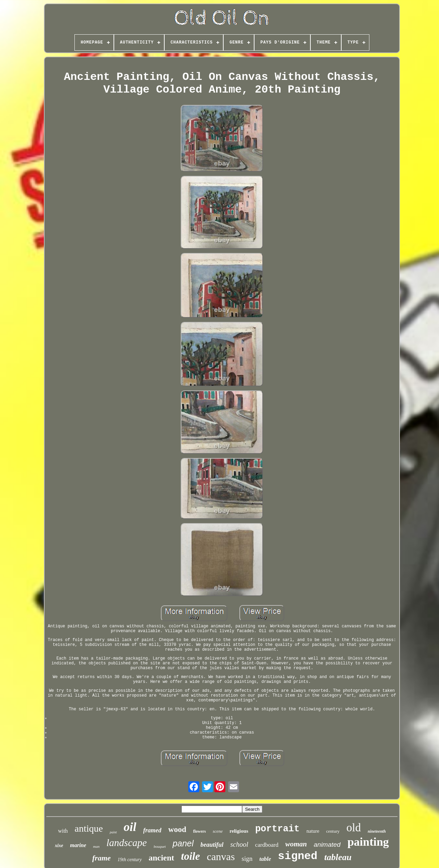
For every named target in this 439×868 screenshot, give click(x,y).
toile (191, 856)
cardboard (267, 845)
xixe (59, 846)
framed (152, 830)
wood (177, 829)
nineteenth (377, 831)
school (239, 844)
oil (130, 827)
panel (183, 843)
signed (298, 856)
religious (239, 831)
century (333, 831)
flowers (199, 831)
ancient (161, 858)
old (354, 828)
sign (247, 859)
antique (89, 828)
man (96, 846)
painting (368, 842)
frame (102, 858)
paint (113, 832)
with (63, 831)
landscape (127, 843)
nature (313, 831)
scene (218, 831)
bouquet (160, 846)
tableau (338, 857)
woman (296, 844)
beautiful (212, 845)
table (265, 859)
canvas (221, 857)
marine (78, 845)
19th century (130, 860)
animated (327, 845)
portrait (277, 829)
